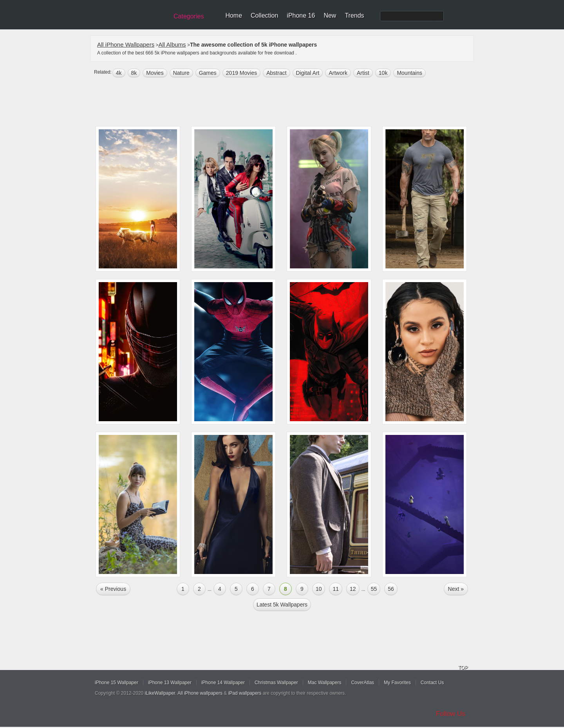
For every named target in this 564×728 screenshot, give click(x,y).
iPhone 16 (301, 15)
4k (119, 73)
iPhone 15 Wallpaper (117, 683)
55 (374, 589)
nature (181, 73)
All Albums (172, 44)
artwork (338, 73)
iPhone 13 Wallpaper (170, 683)
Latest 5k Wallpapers (282, 605)
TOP (463, 668)
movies (155, 73)
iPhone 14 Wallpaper (223, 683)
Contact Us (432, 683)
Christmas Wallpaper (276, 683)
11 (336, 589)
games (208, 73)
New (330, 15)
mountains (409, 73)
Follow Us (451, 714)
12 (353, 589)
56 (391, 589)
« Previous (113, 589)
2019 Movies (241, 73)
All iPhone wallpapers (200, 693)
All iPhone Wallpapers (126, 44)
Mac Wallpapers (325, 683)
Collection (264, 15)
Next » (456, 589)
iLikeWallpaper (160, 693)
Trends (354, 15)
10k (383, 73)
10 (319, 589)
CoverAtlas (362, 683)
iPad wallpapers (245, 693)
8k (134, 73)
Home (234, 15)
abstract (276, 73)
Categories (189, 16)
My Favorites (397, 683)
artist (363, 73)
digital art (308, 73)
